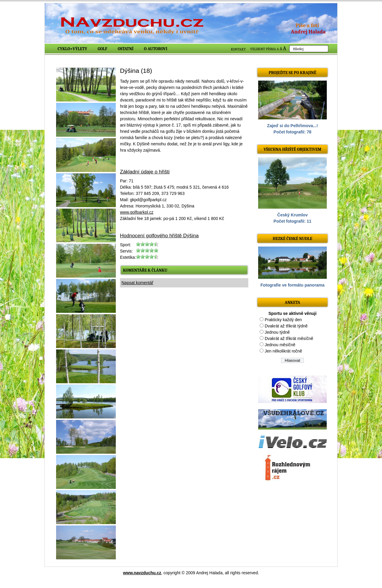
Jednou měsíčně (280, 345)
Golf (102, 49)
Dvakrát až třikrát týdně (286, 326)
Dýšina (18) (136, 71)
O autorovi (156, 49)
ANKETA (292, 303)
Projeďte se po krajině (292, 73)
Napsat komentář (137, 283)
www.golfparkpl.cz (137, 212)
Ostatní (126, 49)
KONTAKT (238, 49)
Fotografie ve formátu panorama (293, 285)
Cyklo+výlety (72, 49)
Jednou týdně (277, 332)
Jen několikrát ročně (283, 351)
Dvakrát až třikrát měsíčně (289, 338)
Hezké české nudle (293, 239)
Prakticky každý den (283, 320)
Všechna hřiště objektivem (292, 149)
